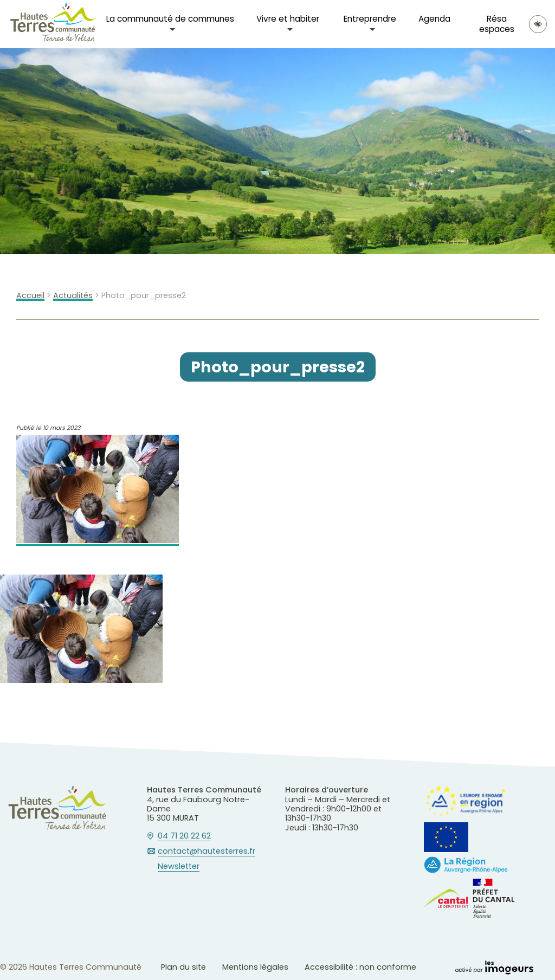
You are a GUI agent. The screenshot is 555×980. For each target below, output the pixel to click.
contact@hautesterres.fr (206, 852)
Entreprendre (370, 19)
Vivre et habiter (288, 19)
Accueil (30, 296)
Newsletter (179, 867)
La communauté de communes (170, 19)
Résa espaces (497, 24)
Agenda (434, 19)
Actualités (73, 296)
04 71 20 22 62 (184, 836)
